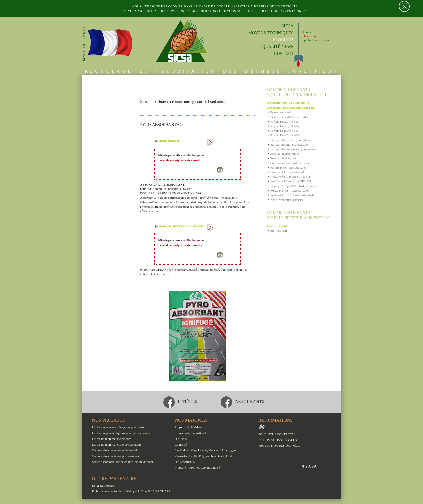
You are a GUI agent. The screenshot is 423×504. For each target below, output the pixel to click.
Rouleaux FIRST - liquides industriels (291, 195)
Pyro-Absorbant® (279, 112)
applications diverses (316, 40)
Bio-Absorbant (277, 231)
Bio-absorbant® (185, 462)
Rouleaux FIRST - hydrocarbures (288, 191)
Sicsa (288, 26)
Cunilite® (181, 444)
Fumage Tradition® (208, 467)
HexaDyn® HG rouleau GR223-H (288, 177)
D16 (191, 467)
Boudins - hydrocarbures (283, 154)
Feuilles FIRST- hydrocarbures (286, 168)
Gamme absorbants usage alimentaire (116, 456)
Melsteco (214, 450)
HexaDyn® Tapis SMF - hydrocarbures (291, 186)
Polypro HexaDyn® (212, 456)
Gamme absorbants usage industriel (115, 450)
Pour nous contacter (277, 434)
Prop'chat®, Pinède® (188, 427)
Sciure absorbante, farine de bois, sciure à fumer (123, 462)
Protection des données (279, 446)
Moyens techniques (271, 33)
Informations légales (278, 440)
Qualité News (278, 47)
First (229, 456)
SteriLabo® (182, 450)
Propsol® (181, 467)
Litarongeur (229, 450)
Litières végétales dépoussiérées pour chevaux (121, 433)
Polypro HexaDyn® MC (283, 131)
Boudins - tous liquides (282, 158)
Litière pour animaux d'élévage (112, 439)
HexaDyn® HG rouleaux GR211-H (289, 181)
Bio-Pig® (181, 439)
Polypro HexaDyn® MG (283, 135)
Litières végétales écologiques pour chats (118, 427)
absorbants (310, 36)
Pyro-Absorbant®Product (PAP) (287, 117)
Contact (284, 54)
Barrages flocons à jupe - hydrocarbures (292, 149)
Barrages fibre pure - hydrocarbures (289, 140)
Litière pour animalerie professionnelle (117, 444)
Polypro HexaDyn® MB (283, 122)
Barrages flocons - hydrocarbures (288, 145)
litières (307, 32)
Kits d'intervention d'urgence (285, 200)
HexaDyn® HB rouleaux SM (285, 172)
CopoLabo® (199, 450)
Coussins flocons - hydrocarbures (288, 163)
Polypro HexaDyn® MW (283, 126)
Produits (283, 40)
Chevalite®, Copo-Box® (191, 433)
